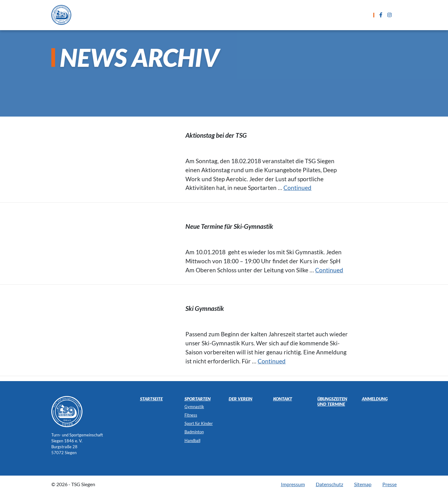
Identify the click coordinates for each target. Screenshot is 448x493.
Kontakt (319, 15)
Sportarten (166, 15)
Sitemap (363, 484)
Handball (192, 440)
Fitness (191, 415)
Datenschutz (329, 484)
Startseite (128, 15)
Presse (390, 484)
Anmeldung (283, 15)
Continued (297, 188)
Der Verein (353, 15)
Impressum (293, 484)
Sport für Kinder (199, 423)
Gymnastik (194, 407)
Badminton (194, 432)
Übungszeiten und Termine (225, 15)
